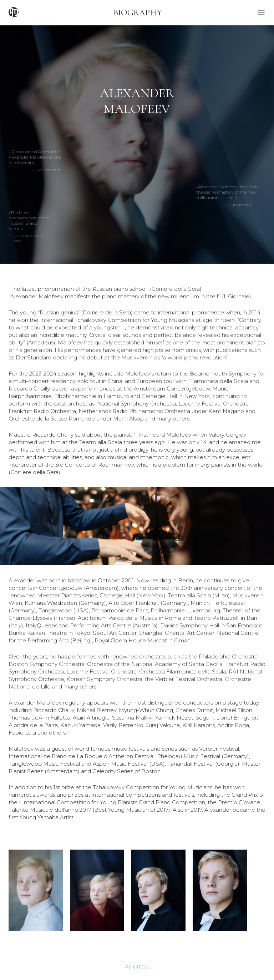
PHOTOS (137, 967)
